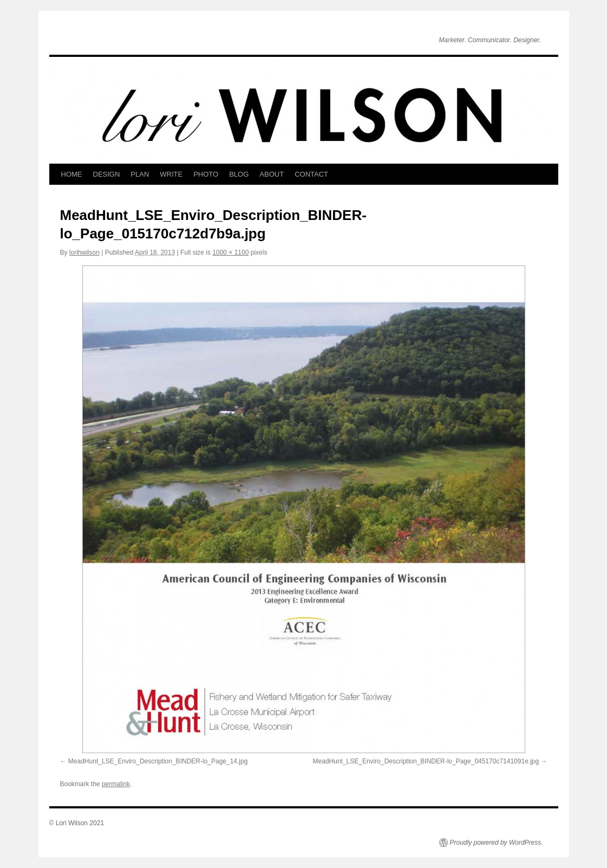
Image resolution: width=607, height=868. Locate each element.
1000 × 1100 (230, 252)
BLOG (239, 174)
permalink (116, 784)
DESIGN (107, 174)
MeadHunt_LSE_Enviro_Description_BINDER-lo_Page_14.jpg (158, 761)
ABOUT (272, 174)
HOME (72, 174)
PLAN (140, 174)
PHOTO (206, 174)
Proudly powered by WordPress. (497, 843)
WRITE (171, 174)
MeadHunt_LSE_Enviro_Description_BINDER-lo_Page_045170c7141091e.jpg (426, 761)
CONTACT (311, 174)
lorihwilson (84, 252)
